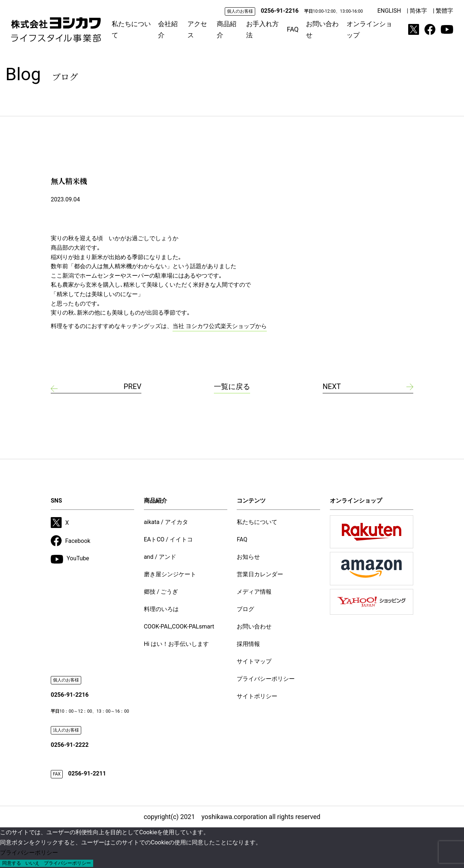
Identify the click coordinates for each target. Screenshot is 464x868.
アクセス (197, 30)
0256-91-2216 (279, 11)
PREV (132, 386)
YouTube (70, 559)
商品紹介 (227, 30)
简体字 (418, 11)
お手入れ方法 (262, 30)
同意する (12, 863)
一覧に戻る (232, 386)
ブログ (245, 609)
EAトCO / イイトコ (169, 539)
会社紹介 (168, 30)
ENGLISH (389, 11)
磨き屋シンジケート (170, 574)
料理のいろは (161, 609)
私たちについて (131, 30)
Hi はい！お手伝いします (176, 644)
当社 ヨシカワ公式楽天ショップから (220, 326)
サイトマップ (254, 661)
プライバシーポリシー (266, 679)
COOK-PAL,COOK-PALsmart (179, 627)
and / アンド (160, 557)
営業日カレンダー (260, 574)
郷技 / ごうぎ (161, 592)
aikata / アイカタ (166, 522)
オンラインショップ (369, 30)
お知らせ (248, 557)
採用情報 (248, 644)
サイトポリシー (257, 696)
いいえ (32, 863)
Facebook (71, 541)
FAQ (293, 29)
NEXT (332, 386)
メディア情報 (254, 592)
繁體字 (444, 11)
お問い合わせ (322, 30)
